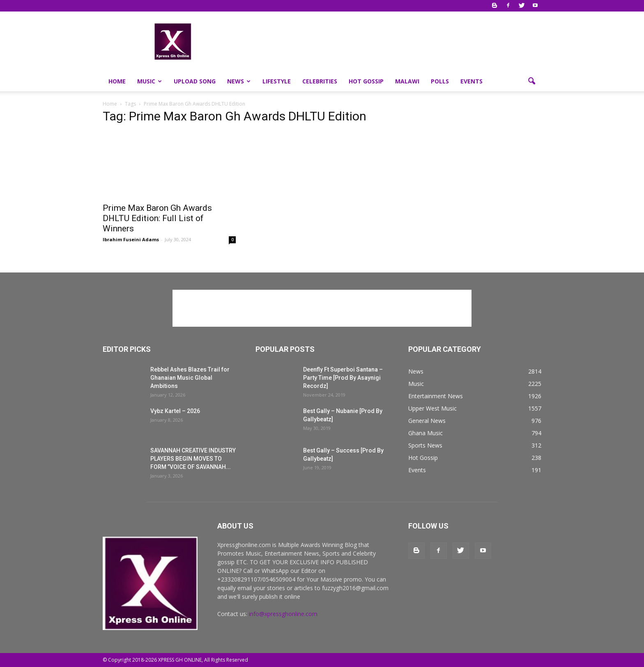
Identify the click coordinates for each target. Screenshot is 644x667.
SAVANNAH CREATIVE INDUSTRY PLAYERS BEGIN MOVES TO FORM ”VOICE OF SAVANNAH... (193, 459)
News (239, 81)
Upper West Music (432, 408)
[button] (531, 81)
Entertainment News (436, 396)
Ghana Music (425, 433)
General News (427, 421)
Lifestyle (277, 81)
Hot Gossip (366, 81)
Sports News (425, 445)
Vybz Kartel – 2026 (175, 411)
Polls (440, 81)
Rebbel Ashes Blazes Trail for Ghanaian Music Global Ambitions (190, 378)
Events (471, 81)
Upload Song (195, 81)
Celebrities (320, 81)
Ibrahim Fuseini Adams (131, 239)
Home (117, 81)
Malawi (407, 81)
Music (149, 81)
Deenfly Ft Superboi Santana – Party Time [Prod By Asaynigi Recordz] (343, 378)
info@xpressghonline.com (283, 614)
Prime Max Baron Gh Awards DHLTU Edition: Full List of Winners (157, 218)
